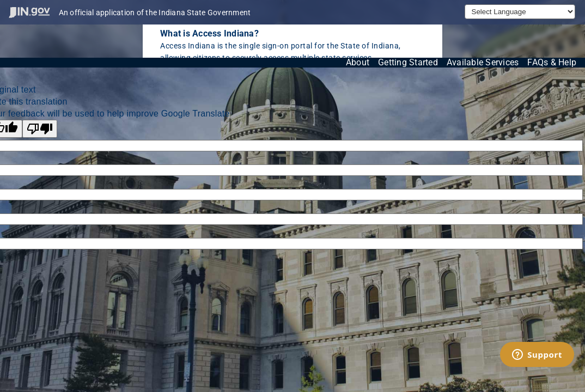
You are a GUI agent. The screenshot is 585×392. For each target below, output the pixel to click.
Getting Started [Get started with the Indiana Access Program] (408, 62)
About (358, 62)
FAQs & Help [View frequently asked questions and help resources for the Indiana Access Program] (552, 62)
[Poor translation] (40, 129)
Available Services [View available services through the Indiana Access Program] (483, 62)
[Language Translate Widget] (520, 12)
